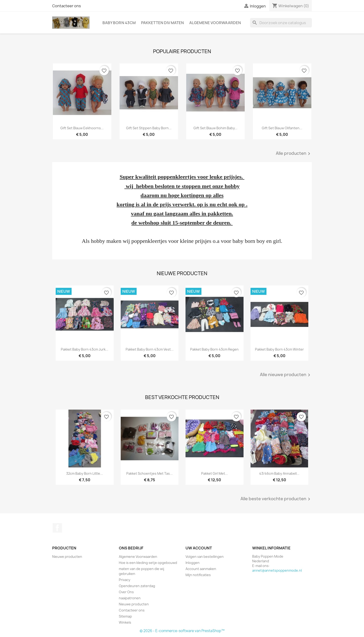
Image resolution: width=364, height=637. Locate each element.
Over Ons (126, 592)
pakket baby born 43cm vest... (150, 349)
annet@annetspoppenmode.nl (277, 570)
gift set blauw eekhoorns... (82, 128)
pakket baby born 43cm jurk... (85, 349)
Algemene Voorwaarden (215, 23)
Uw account (199, 548)
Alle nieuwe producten (286, 375)
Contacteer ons (67, 6)
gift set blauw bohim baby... (215, 128)
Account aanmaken (201, 569)
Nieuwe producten (67, 557)
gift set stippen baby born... (149, 128)
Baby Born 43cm (119, 23)
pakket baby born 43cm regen (214, 349)
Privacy (125, 580)
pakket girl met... (215, 473)
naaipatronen (130, 598)
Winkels (125, 622)
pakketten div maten (162, 23)
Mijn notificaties (198, 575)
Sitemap (125, 616)
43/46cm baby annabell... (279, 473)
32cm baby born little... (85, 473)
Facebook (57, 528)
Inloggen (193, 563)
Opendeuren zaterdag (137, 586)
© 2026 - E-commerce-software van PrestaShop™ (182, 631)
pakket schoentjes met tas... (149, 473)
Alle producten (294, 154)
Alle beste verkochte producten (276, 499)
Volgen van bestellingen (205, 557)
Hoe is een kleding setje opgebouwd (148, 563)
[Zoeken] (281, 23)
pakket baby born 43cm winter (279, 349)
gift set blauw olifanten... (282, 128)
